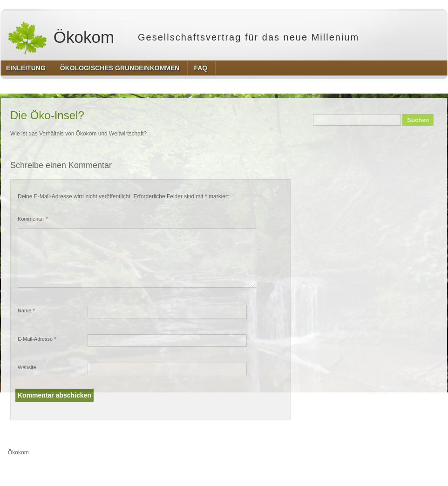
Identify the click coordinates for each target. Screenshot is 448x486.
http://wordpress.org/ (343, 470)
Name (26, 310)
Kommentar (33, 219)
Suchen (418, 120)
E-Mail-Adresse (37, 339)
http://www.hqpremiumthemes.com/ (411, 470)
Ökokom (61, 37)
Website (27, 367)
